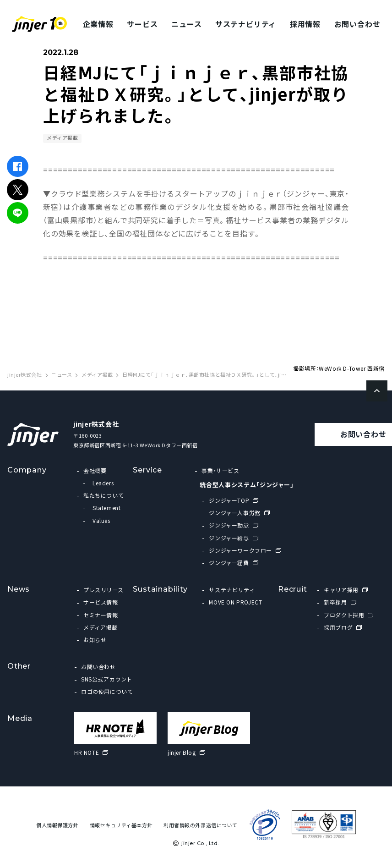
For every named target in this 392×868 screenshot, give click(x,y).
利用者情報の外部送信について (201, 825)
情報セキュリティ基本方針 (121, 825)
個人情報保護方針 (57, 825)
